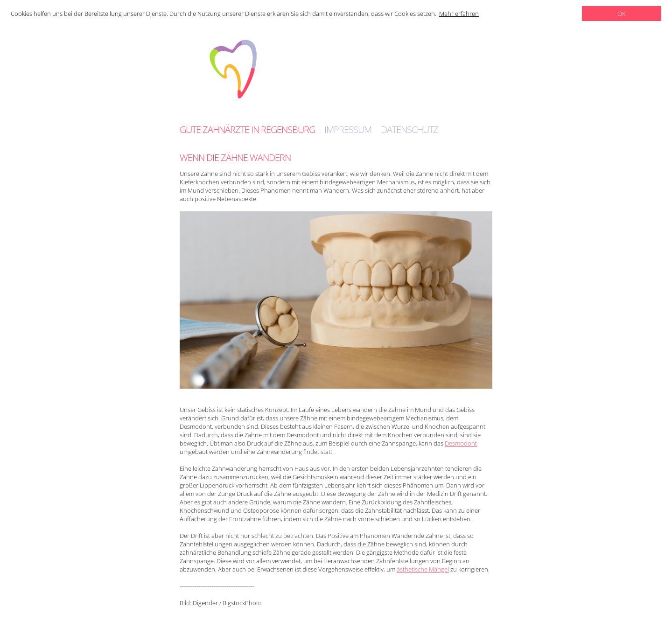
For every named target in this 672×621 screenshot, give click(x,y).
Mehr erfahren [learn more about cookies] (459, 14)
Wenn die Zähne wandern (235, 157)
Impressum (348, 130)
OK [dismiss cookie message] (622, 14)
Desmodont (461, 443)
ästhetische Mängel (423, 569)
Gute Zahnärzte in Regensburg (247, 130)
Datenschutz (409, 130)
